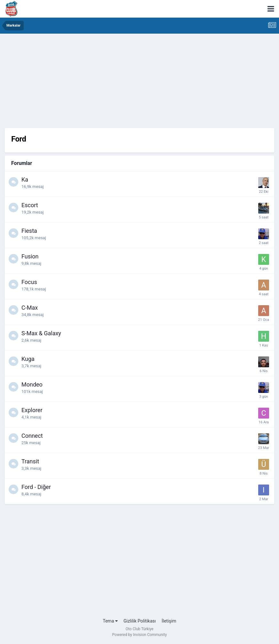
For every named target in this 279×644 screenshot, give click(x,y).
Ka (25, 179)
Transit (30, 461)
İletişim (169, 621)
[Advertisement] (139, 83)
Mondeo (32, 384)
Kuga (28, 359)
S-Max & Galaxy (41, 333)
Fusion (30, 256)
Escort (30, 205)
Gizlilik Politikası (140, 621)
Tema (110, 621)
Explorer (32, 410)
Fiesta (29, 231)
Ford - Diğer (36, 487)
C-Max (30, 308)
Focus (29, 282)
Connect (32, 436)
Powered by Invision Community (140, 635)
